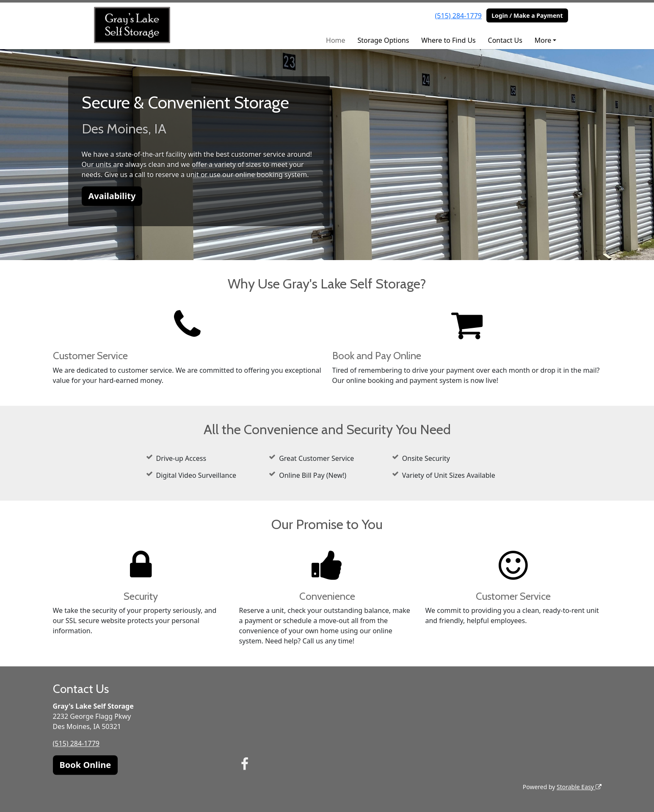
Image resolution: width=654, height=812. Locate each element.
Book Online (86, 765)
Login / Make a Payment (527, 15)
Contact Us (505, 40)
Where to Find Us (448, 40)
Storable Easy (579, 787)
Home (336, 40)
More (543, 40)
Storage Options (383, 40)
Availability (112, 196)
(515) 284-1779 (458, 16)
